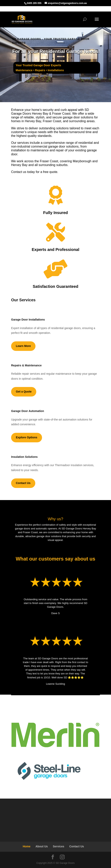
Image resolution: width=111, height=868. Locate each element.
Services (58, 846)
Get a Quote (24, 392)
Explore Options (27, 437)
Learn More (23, 346)
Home (27, 846)
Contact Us (23, 483)
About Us (42, 846)
